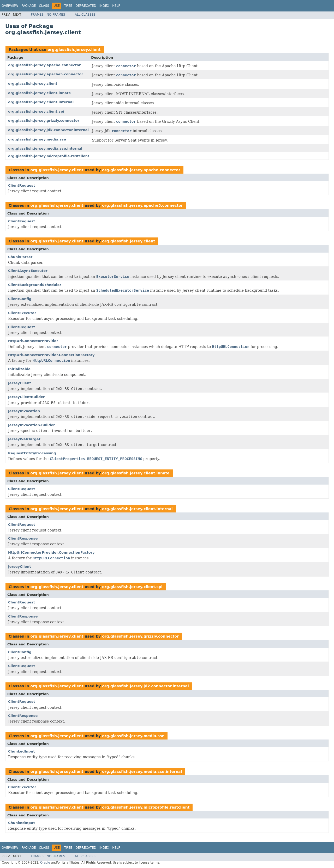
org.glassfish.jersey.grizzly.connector (44, 121)
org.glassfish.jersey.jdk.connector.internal (48, 130)
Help (116, 6)
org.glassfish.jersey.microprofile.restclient (49, 156)
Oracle (45, 863)
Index (104, 6)
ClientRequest (22, 185)
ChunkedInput (22, 751)
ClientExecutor (22, 313)
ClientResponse (23, 538)
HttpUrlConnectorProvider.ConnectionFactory (51, 355)
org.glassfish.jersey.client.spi (36, 111)
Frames (37, 15)
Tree (68, 6)
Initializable (19, 369)
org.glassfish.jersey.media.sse (37, 139)
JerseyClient (20, 383)
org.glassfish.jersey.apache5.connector (46, 74)
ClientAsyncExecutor (28, 271)
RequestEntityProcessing (32, 453)
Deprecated (86, 6)
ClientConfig (20, 299)
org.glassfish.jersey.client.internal (41, 102)
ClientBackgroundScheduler (35, 285)
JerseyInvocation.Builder (31, 425)
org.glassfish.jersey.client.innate (39, 93)
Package (29, 6)
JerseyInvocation (24, 411)
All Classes (85, 15)
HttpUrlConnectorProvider (33, 341)
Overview (10, 6)
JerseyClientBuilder (26, 397)
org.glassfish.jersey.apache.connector (44, 65)
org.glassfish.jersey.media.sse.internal (45, 148)
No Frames (56, 15)
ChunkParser (20, 257)
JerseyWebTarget (24, 439)
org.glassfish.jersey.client (74, 50)
